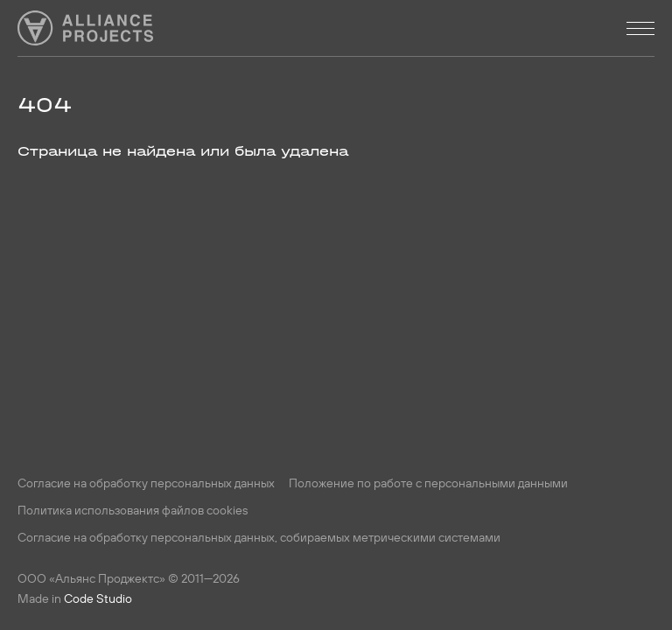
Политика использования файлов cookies (133, 510)
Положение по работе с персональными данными (428, 483)
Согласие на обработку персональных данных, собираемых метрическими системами (259, 537)
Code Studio (98, 598)
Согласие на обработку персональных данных (146, 483)
